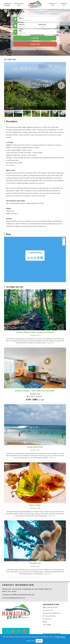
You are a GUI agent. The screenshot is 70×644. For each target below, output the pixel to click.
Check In (22, 24)
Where (21, 18)
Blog (45, 622)
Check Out (42, 24)
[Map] (35, 259)
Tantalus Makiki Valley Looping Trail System (35, 332)
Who (20, 31)
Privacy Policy (49, 616)
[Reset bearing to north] (64, 244)
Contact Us (48, 610)
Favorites (47, 619)
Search (35, 44)
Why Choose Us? (50, 607)
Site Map (47, 625)
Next (61, 85)
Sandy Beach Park (35, 447)
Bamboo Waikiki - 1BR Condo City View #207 (35, 391)
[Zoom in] (64, 239)
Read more (51, 343)
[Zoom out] (64, 242)
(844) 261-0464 (9, 591)
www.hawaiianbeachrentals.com (14, 598)
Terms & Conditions (52, 613)
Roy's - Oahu (35, 505)
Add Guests (22, 33)
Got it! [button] (39, 641)
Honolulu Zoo (35, 563)
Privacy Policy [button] (60, 637)
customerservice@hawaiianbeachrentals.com (18, 595)
